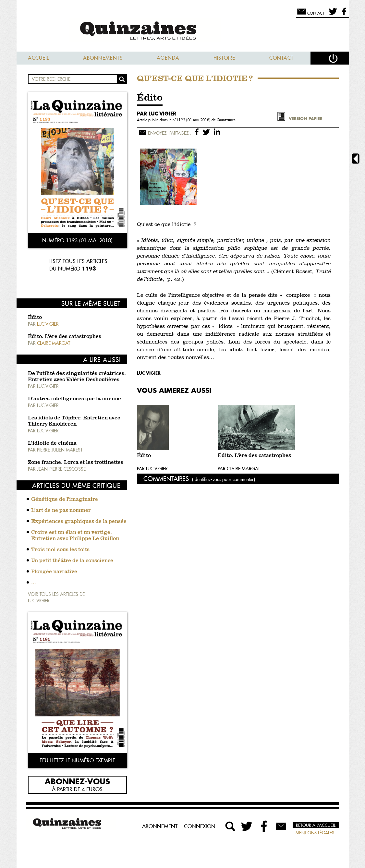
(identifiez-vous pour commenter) (224, 479)
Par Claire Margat (239, 469)
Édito (35, 318)
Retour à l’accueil (316, 825)
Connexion (200, 826)
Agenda (168, 58)
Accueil (38, 58)
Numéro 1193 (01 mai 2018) (77, 240)
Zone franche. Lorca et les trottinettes (76, 463)
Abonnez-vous (77, 781)
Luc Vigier (149, 373)
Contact (281, 58)
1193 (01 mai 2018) (194, 120)
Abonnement (160, 826)
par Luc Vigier (157, 114)
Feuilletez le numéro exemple (77, 760)
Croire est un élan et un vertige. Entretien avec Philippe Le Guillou (75, 536)
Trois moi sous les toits (60, 550)
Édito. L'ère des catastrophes (65, 337)
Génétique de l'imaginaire (65, 500)
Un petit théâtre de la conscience (72, 561)
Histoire (224, 58)
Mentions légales (315, 833)
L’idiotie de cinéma (52, 443)
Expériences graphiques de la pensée (79, 522)
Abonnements (103, 58)
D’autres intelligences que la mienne (74, 399)
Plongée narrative (54, 572)
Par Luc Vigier (152, 469)
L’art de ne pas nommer (61, 511)
